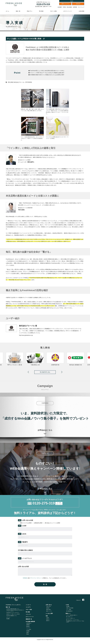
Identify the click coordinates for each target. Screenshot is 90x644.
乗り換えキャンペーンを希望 (53, 523)
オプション (8, 617)
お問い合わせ (49, 606)
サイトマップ (81, 7)
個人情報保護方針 (69, 611)
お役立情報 (81, 11)
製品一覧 (18, 11)
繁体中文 (48, 621)
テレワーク (28, 628)
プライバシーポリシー (36, 578)
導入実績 (41, 11)
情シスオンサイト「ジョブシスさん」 (73, 620)
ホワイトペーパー (68, 11)
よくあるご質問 (49, 613)
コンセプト (28, 607)
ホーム (7, 11)
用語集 (28, 634)
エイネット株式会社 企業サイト (72, 615)
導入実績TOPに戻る (45, 372)
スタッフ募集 (69, 610)
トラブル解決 (29, 629)
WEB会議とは (29, 623)
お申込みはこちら (45, 432)
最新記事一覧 (29, 619)
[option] (55, 359)
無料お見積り (49, 610)
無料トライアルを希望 (26, 523)
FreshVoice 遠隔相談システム (12, 616)
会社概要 (60, 7)
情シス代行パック (69, 617)
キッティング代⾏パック (71, 618)
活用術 (28, 632)
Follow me (80, 600)
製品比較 (28, 626)
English (72, 1)
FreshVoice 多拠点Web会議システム (13, 609)
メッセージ (28, 605)
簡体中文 (48, 619)
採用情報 (75, 7)
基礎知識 (28, 625)
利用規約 (25, 578)
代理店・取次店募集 (67, 7)
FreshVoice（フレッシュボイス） (12, 16)
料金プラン (30, 11)
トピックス (28, 614)
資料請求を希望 (38, 523)
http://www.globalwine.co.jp (26, 335)
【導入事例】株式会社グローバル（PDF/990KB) (20, 82)
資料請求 (78, 4)
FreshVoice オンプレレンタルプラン (13, 613)
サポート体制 (53, 11)
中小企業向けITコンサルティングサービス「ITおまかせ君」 (75, 621)
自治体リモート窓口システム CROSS (13, 614)
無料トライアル (65, 4)
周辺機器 (8, 619)
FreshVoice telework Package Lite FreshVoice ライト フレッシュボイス (15, 611)
